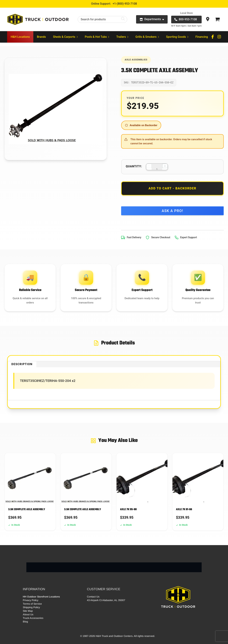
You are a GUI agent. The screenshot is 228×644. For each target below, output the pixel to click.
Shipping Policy (31, 607)
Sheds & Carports (65, 37)
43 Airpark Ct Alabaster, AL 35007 (106, 600)
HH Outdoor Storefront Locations (41, 597)
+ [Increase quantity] (165, 166)
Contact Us (93, 597)
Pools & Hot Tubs (97, 37)
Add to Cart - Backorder (172, 188)
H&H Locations (20, 37)
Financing (202, 37)
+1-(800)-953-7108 (125, 4)
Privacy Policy (31, 600)
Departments (152, 19)
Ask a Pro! (173, 211)
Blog (25, 622)
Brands (41, 37)
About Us (28, 614)
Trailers (122, 37)
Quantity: (134, 166)
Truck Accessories (33, 618)
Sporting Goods (177, 37)
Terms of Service (32, 604)
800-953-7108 (186, 19)
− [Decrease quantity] (149, 166)
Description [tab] (22, 364)
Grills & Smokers (147, 37)
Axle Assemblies (136, 60)
